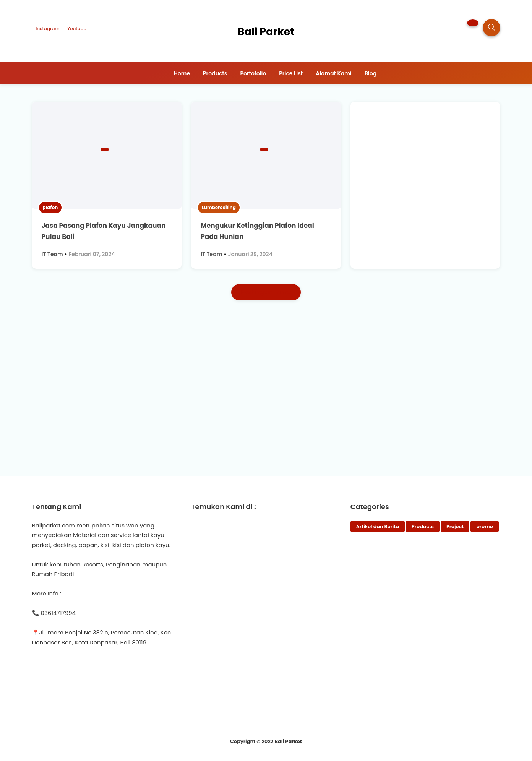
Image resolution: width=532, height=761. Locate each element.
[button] (473, 23)
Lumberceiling (219, 207)
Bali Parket (288, 741)
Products (423, 527)
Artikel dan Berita (378, 527)
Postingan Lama (266, 292)
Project (455, 527)
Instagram (48, 28)
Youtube (77, 28)
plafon (50, 207)
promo (485, 527)
